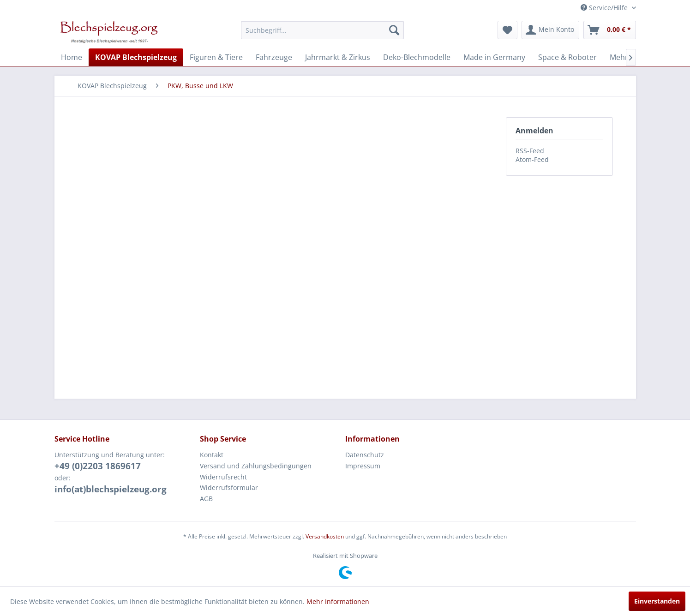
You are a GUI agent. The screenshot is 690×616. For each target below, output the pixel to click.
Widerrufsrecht (223, 477)
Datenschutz (365, 455)
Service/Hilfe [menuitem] (605, 8)
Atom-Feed (532, 159)
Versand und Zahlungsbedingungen (256, 466)
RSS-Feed (530, 151)
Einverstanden (657, 601)
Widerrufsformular (229, 487)
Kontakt (212, 455)
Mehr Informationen (338, 601)
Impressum (363, 466)
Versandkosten (325, 536)
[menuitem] (322, 30)
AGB (206, 499)
